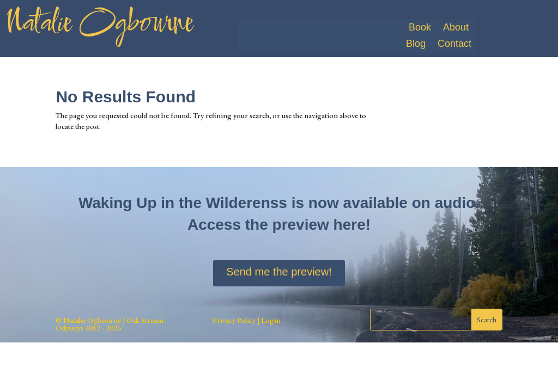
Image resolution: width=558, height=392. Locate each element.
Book (420, 28)
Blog (416, 44)
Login (270, 320)
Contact (454, 44)
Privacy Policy (234, 320)
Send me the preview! (279, 272)
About (456, 28)
